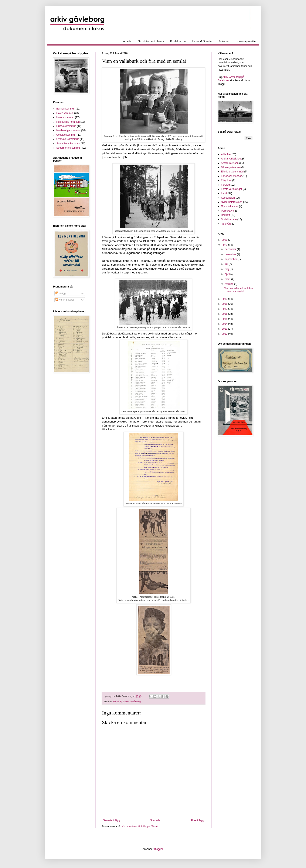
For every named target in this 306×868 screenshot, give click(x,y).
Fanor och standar (231, 176)
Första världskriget (232, 189)
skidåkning (135, 702)
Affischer (224, 41)
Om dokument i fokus (151, 41)
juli (227, 264)
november (231, 254)
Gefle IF (117, 702)
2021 (225, 240)
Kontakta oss (178, 41)
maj (227, 269)
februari (229, 284)
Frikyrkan (226, 180)
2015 (225, 319)
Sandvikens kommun (68, 144)
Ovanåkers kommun (68, 139)
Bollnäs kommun (66, 109)
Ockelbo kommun (66, 135)
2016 (225, 314)
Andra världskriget (231, 159)
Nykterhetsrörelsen (232, 202)
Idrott (224, 193)
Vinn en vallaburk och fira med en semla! (239, 290)
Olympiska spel (230, 206)
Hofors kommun (65, 117)
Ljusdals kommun (66, 126)
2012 (225, 334)
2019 (225, 299)
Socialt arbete (229, 219)
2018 (225, 304)
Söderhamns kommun (69, 148)
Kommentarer (65, 300)
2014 (225, 324)
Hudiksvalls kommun (68, 122)
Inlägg (61, 293)
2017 (225, 309)
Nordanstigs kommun (68, 130)
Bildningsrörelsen (231, 167)
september (231, 259)
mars (228, 279)
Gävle (126, 702)
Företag (225, 185)
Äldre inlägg (197, 820)
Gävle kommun (65, 113)
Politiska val (228, 211)
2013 (225, 329)
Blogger (158, 849)
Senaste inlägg (111, 820)
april (228, 274)
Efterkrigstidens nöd (232, 172)
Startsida (126, 41)
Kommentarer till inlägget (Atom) (140, 827)
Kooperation (228, 198)
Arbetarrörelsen (230, 163)
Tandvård (226, 224)
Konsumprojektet (246, 41)
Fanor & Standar (202, 41)
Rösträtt (225, 215)
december (231, 249)
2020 (225, 245)
